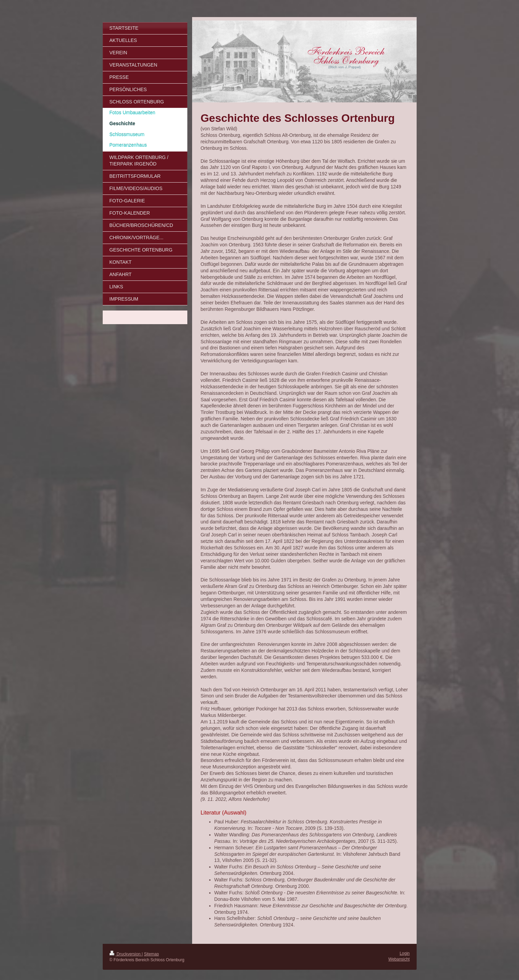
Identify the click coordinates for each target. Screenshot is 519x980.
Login (405, 953)
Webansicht (399, 959)
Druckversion (126, 954)
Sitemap (152, 954)
